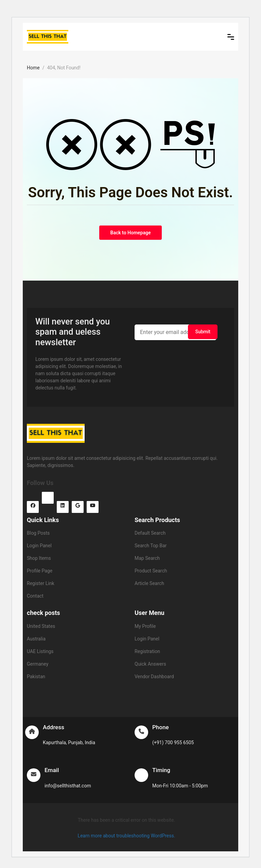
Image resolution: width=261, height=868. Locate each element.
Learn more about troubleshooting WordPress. (127, 836)
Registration (147, 651)
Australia (36, 639)
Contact (35, 596)
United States (41, 626)
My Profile (145, 626)
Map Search (147, 558)
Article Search (149, 583)
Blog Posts (38, 533)
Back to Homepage (131, 233)
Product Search (151, 571)
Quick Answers (150, 664)
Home (33, 68)
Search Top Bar (151, 546)
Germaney (38, 664)
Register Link (41, 583)
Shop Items (39, 558)
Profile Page (40, 571)
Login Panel (39, 546)
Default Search (150, 533)
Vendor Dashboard (154, 677)
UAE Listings (40, 651)
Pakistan (36, 677)
